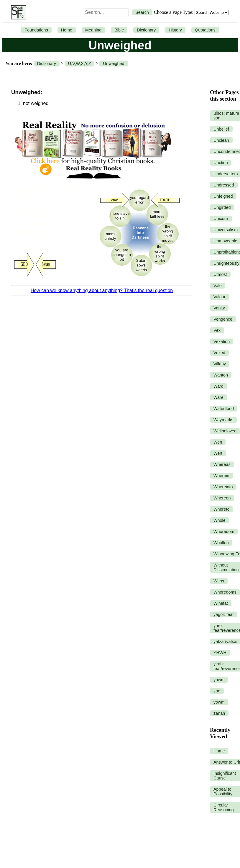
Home (67, 30)
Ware (218, 397)
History (175, 30)
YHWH (220, 653)
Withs (219, 581)
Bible (119, 30)
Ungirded (222, 207)
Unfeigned (223, 196)
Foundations (36, 30)
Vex (217, 330)
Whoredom (224, 532)
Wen (218, 442)
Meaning (93, 30)
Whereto (221, 509)
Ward (218, 386)
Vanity (219, 308)
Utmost (220, 274)
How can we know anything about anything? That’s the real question (102, 290)
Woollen (221, 543)
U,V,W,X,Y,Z (80, 64)
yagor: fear (224, 614)
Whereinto (223, 487)
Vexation (222, 341)
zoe (217, 691)
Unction (221, 163)
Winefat (221, 603)
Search (142, 12)
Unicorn (221, 219)
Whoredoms (225, 592)
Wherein (221, 476)
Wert (218, 453)
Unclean (221, 140)
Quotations (205, 30)
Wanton (221, 375)
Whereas (222, 464)
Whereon (222, 498)
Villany (220, 364)
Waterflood (224, 409)
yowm (219, 680)
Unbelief (221, 129)
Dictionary (146, 30)
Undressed (224, 185)
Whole (220, 520)
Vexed (219, 353)
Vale (218, 286)
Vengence (223, 319)
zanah (219, 713)
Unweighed (114, 64)
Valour (220, 297)
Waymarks (223, 420)
